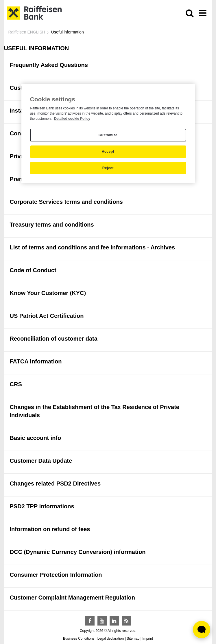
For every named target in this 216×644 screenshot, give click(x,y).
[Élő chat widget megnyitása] (202, 630)
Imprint (148, 639)
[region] (108, 134)
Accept (108, 152)
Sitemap (133, 639)
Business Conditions (79, 639)
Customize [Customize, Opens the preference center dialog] (108, 135)
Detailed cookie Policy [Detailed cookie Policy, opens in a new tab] (72, 119)
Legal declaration (111, 639)
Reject (108, 168)
